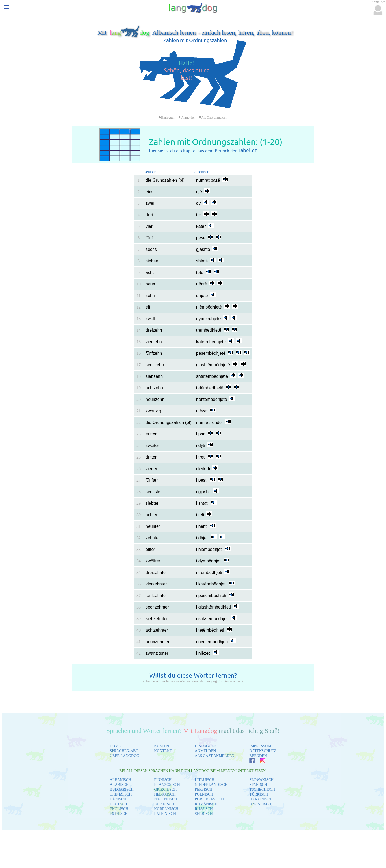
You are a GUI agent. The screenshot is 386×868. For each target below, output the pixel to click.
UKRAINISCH (261, 799)
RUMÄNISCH (206, 804)
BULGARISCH (122, 790)
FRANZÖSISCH (167, 785)
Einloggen (167, 118)
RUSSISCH (204, 809)
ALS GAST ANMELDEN (215, 756)
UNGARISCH (260, 804)
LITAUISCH (205, 780)
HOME (115, 746)
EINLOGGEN (206, 746)
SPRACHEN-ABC (124, 751)
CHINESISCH (121, 794)
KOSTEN (162, 746)
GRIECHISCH (165, 790)
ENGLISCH (119, 809)
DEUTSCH (118, 804)
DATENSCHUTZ (263, 751)
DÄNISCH (118, 799)
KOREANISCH (166, 809)
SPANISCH (258, 785)
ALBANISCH (120, 780)
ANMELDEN (205, 751)
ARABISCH (119, 785)
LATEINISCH (165, 814)
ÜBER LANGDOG (124, 756)
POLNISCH (204, 794)
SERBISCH (204, 814)
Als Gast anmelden (213, 118)
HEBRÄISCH (165, 794)
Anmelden (187, 118)
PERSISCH (204, 790)
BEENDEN (258, 756)
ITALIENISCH (166, 799)
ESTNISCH (119, 814)
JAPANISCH (164, 804)
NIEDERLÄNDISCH (211, 785)
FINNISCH (163, 780)
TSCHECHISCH (262, 790)
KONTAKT (163, 751)
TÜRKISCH (259, 794)
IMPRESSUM (260, 746)
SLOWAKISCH (261, 780)
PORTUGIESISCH (209, 799)
